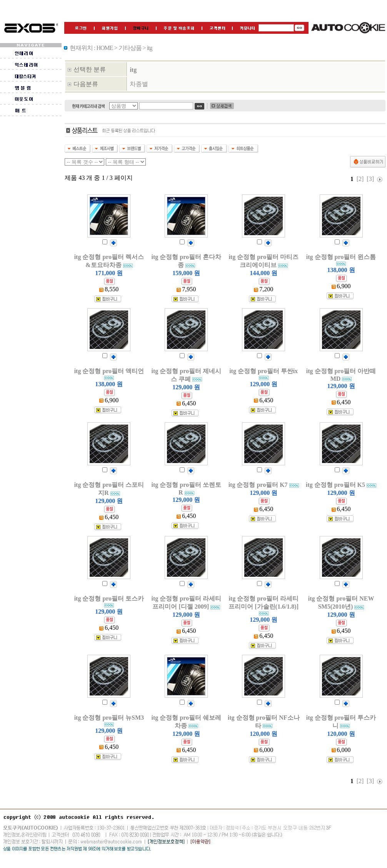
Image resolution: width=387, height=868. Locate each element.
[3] (370, 179)
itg (133, 70)
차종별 (139, 84)
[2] (360, 179)
